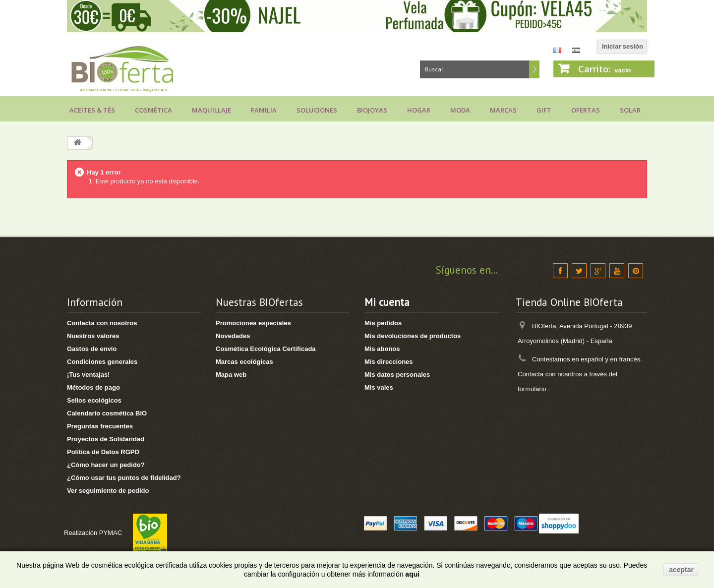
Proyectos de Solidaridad (106, 439)
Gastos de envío (92, 349)
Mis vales (379, 387)
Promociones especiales (253, 323)
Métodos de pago (93, 387)
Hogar (419, 110)
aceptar (681, 570)
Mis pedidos (383, 323)
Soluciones (317, 110)
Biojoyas (372, 110)
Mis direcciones (389, 362)
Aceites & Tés (92, 110)
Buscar (534, 69)
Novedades (233, 336)
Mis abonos (382, 349)
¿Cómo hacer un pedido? (106, 465)
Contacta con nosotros (102, 323)
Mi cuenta (387, 302)
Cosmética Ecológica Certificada (266, 349)
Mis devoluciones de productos (413, 336)
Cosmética (153, 110)
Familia (264, 110)
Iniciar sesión (623, 46)
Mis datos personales (397, 375)
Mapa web (231, 375)
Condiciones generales (102, 362)
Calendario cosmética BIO (107, 413)
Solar (630, 110)
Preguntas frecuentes (100, 426)
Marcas (503, 110)
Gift (544, 110)
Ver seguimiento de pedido (108, 491)
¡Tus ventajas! (88, 375)
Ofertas (586, 110)
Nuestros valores (93, 336)
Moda (460, 110)
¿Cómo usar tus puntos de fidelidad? (124, 478)
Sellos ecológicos (94, 400)
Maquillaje (211, 110)
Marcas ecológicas (244, 362)
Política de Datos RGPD (103, 452)
